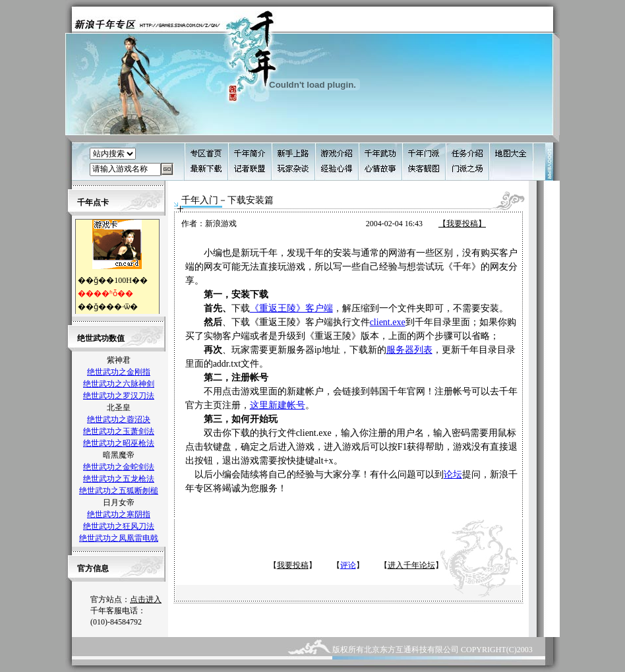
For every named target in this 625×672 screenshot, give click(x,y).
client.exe (388, 322)
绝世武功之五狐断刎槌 (119, 491)
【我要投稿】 (462, 224)
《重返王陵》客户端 (291, 308)
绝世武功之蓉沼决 (119, 419)
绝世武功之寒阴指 (119, 514)
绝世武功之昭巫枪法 (119, 443)
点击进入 (146, 599)
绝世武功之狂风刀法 (119, 526)
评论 (348, 565)
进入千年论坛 (411, 565)
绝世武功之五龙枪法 (119, 479)
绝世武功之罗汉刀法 (119, 396)
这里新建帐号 (278, 405)
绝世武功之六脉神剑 (119, 384)
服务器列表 (409, 350)
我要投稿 (293, 565)
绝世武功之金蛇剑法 (119, 467)
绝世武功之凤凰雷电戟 (119, 538)
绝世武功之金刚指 (119, 372)
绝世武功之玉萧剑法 (119, 431)
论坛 (453, 474)
